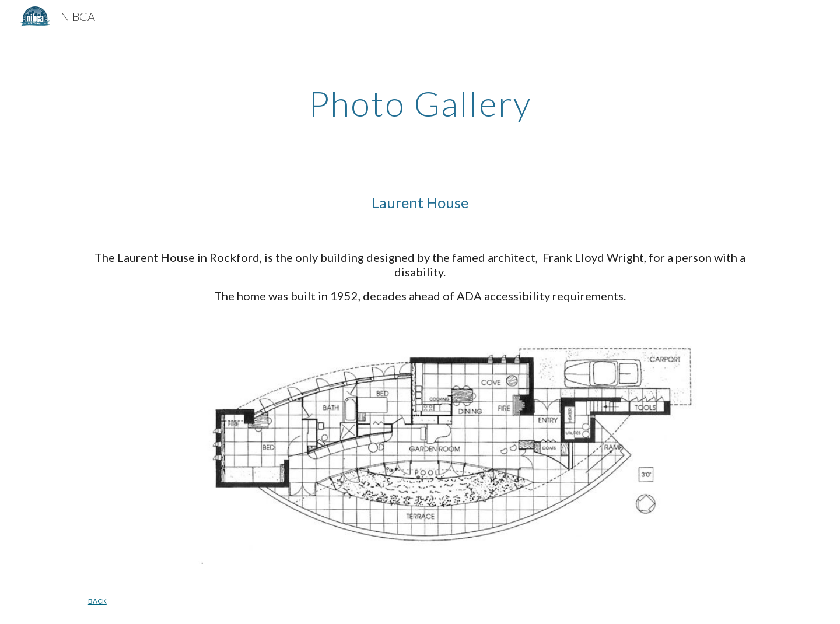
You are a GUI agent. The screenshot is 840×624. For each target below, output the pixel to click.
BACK (97, 601)
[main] (420, 103)
